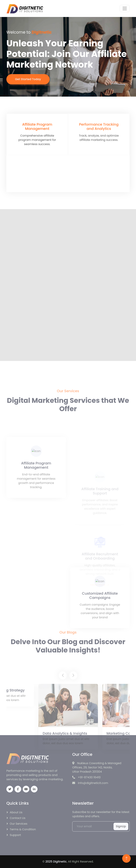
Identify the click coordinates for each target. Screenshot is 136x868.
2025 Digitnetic (56, 862)
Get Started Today (29, 79)
